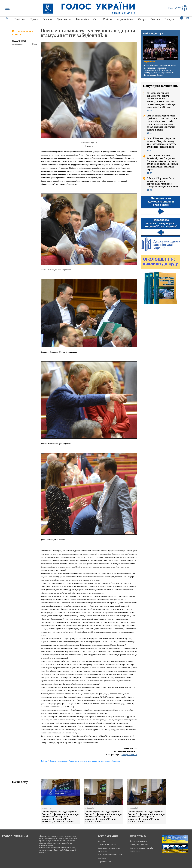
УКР (188, 18)
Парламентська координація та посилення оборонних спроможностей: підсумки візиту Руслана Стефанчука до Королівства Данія (160, 70)
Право (34, 19)
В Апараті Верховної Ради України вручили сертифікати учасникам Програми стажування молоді (162, 182)
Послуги (169, 19)
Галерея (155, 19)
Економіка (82, 19)
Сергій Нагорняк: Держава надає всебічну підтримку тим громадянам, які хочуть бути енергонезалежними (161, 143)
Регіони (108, 19)
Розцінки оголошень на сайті (111, 854)
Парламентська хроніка (23, 33)
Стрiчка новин (104, 861)
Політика (20, 19)
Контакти (102, 858)
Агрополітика (125, 19)
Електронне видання (139, 844)
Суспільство (64, 19)
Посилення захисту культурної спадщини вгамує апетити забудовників (88, 33)
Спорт (142, 19)
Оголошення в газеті (107, 844)
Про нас (101, 841)
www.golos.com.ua (129, 755)
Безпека (47, 19)
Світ (96, 19)
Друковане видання (139, 841)
